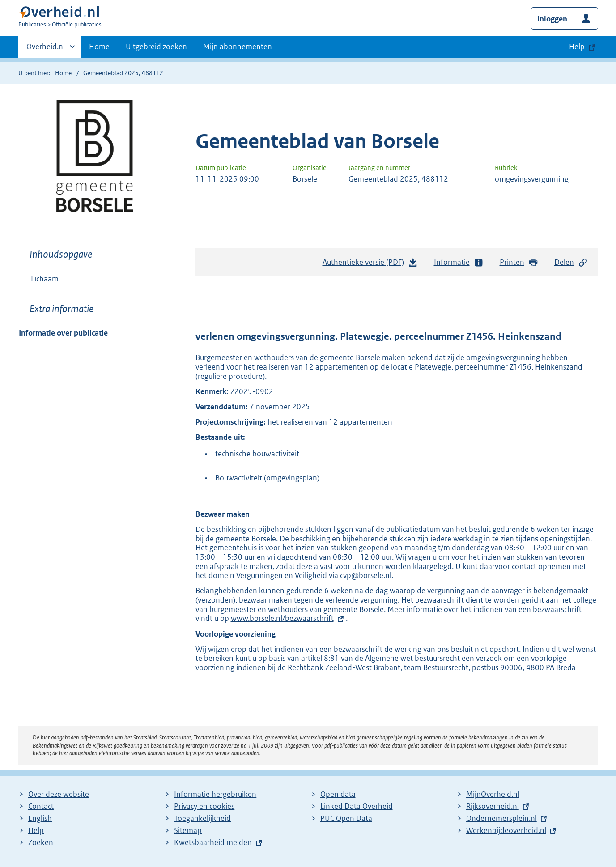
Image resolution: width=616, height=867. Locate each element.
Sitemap (188, 830)
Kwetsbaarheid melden (213, 842)
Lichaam (45, 279)
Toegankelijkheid (202, 818)
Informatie (459, 262)
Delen (571, 262)
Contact (41, 806)
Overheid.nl (46, 49)
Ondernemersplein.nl (501, 818)
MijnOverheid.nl (493, 794)
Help (36, 830)
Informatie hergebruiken (215, 794)
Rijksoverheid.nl (493, 806)
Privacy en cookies (204, 806)
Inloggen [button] (552, 19)
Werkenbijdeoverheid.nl (506, 830)
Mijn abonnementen (238, 47)
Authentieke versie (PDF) (370, 264)
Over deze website (59, 794)
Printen (519, 262)
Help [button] (577, 47)
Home (99, 47)
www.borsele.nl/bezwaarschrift (282, 618)
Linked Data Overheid (357, 806)
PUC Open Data (346, 818)
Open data (338, 794)
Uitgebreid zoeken (156, 47)
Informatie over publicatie (63, 333)
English (40, 818)
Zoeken (41, 842)
